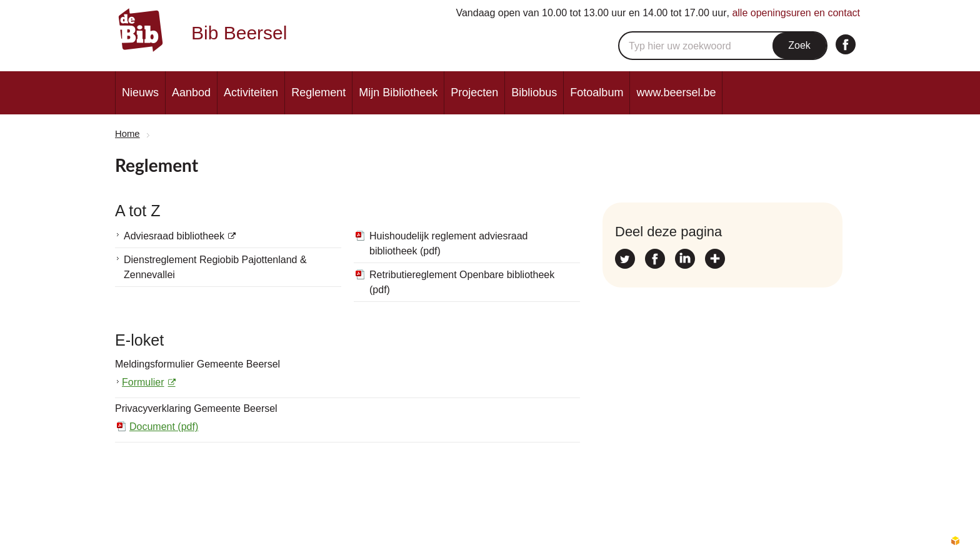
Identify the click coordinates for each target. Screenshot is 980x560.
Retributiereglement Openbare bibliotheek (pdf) (462, 282)
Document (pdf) (164, 427)
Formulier (143, 382)
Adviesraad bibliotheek (174, 236)
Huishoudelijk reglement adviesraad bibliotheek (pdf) (448, 243)
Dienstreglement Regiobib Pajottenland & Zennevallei (215, 267)
